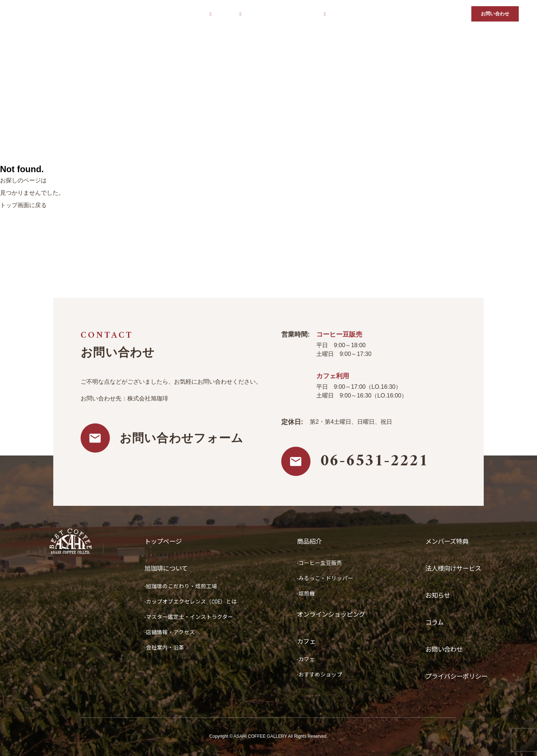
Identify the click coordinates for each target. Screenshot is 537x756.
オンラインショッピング (275, 14)
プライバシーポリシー (455, 676)
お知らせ (433, 14)
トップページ (153, 14)
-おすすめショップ (316, 675)
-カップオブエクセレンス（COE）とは (191, 602)
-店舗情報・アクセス (170, 632)
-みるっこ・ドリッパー (321, 578)
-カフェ (302, 659)
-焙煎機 (302, 594)
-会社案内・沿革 (164, 648)
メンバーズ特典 (350, 14)
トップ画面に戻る (23, 205)
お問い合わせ (495, 14)
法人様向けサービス (395, 14)
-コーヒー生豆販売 (316, 563)
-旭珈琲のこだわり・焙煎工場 (181, 586)
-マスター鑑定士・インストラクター (189, 617)
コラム (457, 14)
